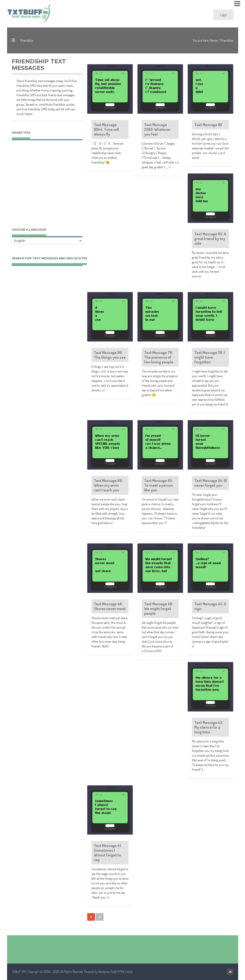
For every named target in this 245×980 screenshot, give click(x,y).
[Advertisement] (47, 189)
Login (223, 15)
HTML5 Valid (125, 972)
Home (214, 40)
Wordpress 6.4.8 (107, 972)
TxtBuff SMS (19, 972)
